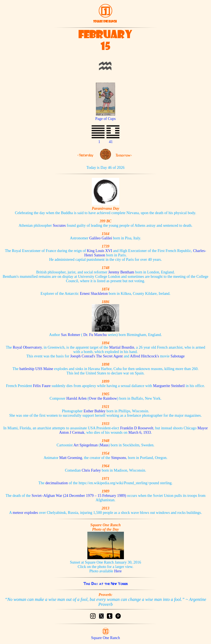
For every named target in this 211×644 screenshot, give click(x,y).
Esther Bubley (95, 411)
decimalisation (57, 483)
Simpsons (118, 458)
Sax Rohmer (71, 335)
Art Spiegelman (85, 445)
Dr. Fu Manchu (95, 335)
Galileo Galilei (101, 238)
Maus (104, 445)
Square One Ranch (106, 638)
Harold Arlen (77, 398)
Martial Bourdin (122, 347)
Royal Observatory (27, 347)
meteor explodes (25, 513)
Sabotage (178, 356)
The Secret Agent (109, 356)
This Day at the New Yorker (105, 584)
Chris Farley (91, 470)
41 (111, 142)
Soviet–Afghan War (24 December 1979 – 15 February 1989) (79, 496)
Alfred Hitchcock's (145, 356)
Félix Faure (42, 386)
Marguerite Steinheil (169, 386)
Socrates (59, 226)
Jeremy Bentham (121, 272)
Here (118, 571)
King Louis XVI (99, 251)
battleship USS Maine (36, 369)
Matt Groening (71, 458)
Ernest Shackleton (94, 294)
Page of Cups (106, 117)
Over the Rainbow (103, 398)
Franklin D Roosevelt (137, 428)
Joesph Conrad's (83, 356)
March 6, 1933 (140, 432)
